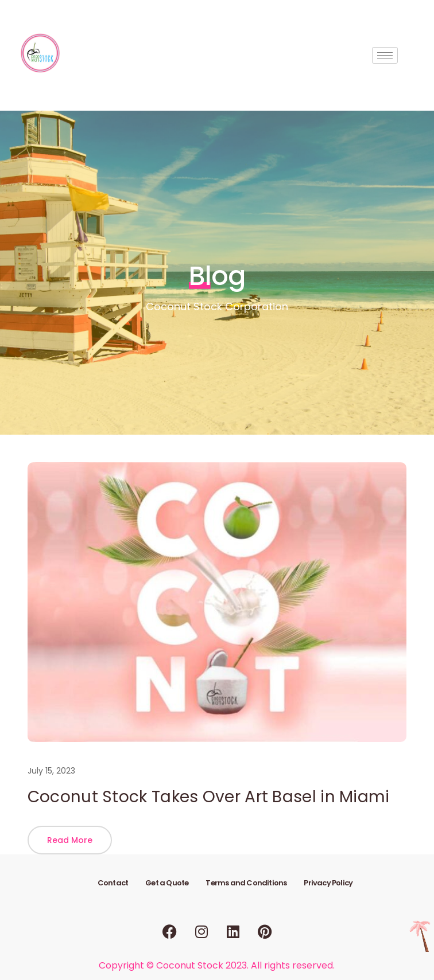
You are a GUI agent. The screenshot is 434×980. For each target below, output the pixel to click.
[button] (70, 840)
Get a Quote (167, 883)
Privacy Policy (328, 883)
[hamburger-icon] (385, 55)
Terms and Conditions (246, 883)
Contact (113, 883)
